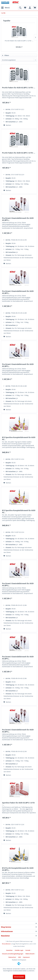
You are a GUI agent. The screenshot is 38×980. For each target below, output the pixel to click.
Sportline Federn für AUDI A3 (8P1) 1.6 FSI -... (18, 804)
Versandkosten (6, 944)
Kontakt (28, 950)
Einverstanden (19, 977)
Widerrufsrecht (30, 954)
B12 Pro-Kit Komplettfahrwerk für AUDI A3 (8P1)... (18, 869)
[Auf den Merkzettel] (7, 125)
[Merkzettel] (25, 8)
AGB (19, 957)
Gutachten (9, 950)
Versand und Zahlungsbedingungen (13, 954)
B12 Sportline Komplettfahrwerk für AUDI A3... (19, 438)
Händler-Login (19, 950)
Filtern (6, 55)
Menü (5, 7)
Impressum (26, 957)
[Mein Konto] (30, 8)
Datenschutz (12, 957)
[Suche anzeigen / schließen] (20, 8)
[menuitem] (5, 8)
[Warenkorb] (35, 8)
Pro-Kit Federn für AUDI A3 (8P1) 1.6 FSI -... (19, 41)
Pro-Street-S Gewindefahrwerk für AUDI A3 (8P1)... (18, 219)
